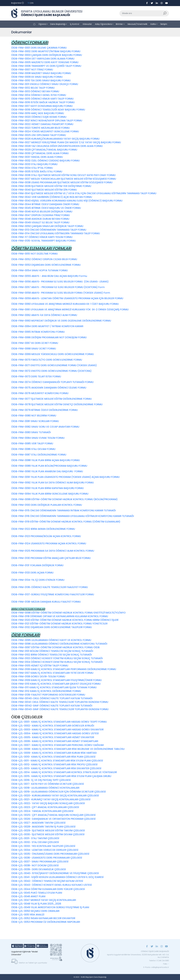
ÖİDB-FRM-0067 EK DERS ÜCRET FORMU (35, 343)
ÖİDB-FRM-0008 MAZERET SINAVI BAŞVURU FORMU (41, 73)
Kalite (153, 24)
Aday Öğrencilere (103, 24)
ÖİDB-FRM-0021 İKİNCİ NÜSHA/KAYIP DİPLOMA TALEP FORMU (47, 121)
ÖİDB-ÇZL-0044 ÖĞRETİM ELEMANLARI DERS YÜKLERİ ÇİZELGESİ (48, 889)
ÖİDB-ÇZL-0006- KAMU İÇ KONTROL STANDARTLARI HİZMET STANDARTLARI (55, 741)
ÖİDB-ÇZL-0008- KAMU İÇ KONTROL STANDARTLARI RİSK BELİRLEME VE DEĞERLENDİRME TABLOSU (68, 749)
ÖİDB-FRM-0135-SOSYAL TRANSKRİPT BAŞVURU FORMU (43, 241)
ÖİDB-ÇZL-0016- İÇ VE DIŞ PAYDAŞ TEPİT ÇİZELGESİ (41, 780)
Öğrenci (42, 24)
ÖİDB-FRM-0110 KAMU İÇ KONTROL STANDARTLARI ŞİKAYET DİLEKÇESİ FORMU (56, 684)
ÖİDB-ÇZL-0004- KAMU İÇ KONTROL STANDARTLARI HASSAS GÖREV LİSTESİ (55, 733)
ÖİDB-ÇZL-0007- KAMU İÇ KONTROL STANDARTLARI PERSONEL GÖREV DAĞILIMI (57, 745)
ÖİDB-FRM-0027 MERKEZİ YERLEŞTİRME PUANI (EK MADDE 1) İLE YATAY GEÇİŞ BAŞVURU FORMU (66, 142)
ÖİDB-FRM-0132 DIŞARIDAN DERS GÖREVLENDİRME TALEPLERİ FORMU (51, 627)
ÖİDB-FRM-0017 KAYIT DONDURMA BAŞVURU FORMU (42, 106)
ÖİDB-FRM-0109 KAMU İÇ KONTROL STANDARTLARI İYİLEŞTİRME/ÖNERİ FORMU (56, 680)
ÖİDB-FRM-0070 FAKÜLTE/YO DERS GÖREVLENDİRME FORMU (47, 360)
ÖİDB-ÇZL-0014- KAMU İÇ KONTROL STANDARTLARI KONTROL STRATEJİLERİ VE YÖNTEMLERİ (64, 772)
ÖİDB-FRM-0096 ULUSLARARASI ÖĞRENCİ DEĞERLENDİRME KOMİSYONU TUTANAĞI (59, 644)
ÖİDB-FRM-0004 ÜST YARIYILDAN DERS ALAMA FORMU (43, 59)
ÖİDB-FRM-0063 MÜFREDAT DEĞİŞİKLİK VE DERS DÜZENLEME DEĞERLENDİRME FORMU (61, 321)
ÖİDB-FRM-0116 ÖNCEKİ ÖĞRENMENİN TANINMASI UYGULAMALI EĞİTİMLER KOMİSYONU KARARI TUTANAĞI (73, 516)
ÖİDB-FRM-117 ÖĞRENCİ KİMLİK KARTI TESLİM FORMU (42, 237)
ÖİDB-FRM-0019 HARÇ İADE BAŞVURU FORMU (38, 113)
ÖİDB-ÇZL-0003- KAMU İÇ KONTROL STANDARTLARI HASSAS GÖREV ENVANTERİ (57, 730)
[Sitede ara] (141, 13)
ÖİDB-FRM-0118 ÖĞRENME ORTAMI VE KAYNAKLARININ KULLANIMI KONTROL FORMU (60, 616)
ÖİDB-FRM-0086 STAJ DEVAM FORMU (33, 449)
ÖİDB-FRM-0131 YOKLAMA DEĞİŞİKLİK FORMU (37, 565)
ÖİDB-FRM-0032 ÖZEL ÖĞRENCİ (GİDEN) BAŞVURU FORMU (45, 161)
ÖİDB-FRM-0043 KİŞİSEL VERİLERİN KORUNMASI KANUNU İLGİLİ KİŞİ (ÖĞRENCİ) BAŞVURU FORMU (67, 201)
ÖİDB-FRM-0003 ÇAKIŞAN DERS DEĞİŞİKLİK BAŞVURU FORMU (47, 55)
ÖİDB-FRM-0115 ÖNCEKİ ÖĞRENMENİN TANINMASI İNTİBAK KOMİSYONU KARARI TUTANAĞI (63, 510)
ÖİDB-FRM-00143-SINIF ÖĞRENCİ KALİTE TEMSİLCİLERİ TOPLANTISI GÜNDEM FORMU (60, 709)
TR (28, 3)
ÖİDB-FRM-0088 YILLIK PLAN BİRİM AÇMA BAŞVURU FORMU (45, 460)
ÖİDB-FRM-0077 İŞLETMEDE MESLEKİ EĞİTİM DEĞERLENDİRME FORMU (51, 399)
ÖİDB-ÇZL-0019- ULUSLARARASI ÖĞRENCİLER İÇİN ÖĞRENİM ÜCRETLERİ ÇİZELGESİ (58, 792)
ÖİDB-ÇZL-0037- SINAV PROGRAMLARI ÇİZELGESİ (40, 862)
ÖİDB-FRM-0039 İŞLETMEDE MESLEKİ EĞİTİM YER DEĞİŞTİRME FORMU (51, 186)
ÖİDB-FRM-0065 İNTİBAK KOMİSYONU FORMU (38, 332)
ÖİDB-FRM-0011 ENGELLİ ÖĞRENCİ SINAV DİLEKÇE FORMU (45, 84)
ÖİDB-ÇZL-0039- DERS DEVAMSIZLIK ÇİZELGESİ (39, 869)
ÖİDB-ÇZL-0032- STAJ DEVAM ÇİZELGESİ (35, 842)
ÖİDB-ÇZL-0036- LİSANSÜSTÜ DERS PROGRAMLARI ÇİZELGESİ (47, 858)
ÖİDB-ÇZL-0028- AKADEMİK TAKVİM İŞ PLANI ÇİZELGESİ (43, 827)
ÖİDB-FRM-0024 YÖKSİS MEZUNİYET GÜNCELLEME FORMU (45, 131)
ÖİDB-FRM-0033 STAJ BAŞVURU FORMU (34, 164)
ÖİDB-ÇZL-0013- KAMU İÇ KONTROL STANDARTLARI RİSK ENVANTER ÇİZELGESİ (56, 768)
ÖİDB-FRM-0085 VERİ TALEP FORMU (32, 443)
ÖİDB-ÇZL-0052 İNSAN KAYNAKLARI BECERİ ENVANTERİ (44, 918)
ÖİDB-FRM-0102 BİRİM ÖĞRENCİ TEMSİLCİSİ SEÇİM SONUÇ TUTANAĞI (51, 655)
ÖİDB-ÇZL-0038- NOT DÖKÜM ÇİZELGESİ (35, 865)
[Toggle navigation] (17, 3)
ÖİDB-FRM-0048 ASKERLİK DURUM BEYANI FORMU (40, 219)
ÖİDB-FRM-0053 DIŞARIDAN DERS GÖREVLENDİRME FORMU (46, 265)
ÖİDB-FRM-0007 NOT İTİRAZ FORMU (32, 70)
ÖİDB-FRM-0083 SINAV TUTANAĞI (31, 432)
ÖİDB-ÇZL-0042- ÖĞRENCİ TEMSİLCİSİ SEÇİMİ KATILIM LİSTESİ (47, 881)
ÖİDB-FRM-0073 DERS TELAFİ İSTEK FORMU (36, 376)
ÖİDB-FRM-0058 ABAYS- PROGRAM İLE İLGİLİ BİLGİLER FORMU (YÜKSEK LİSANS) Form (61, 293)
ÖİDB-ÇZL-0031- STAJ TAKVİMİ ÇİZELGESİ (35, 838)
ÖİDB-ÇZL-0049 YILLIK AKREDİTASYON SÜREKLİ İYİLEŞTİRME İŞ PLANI (50, 907)
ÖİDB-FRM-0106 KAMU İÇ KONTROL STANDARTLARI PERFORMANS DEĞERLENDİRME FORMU (64, 669)
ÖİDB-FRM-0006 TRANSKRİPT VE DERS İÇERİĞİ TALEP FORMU (46, 66)
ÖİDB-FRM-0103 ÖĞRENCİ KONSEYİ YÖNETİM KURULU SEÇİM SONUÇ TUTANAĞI (57, 658)
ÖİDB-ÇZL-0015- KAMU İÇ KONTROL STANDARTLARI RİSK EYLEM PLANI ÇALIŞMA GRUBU (61, 776)
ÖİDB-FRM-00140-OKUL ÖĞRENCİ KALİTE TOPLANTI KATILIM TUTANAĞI (52, 698)
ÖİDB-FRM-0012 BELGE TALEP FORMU (33, 88)
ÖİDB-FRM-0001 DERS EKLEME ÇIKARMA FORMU (39, 48)
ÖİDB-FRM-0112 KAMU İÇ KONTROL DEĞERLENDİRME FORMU (46, 691)
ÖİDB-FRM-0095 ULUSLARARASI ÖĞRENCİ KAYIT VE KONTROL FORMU (51, 640)
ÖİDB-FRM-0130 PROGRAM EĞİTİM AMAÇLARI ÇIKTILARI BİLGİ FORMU (51, 558)
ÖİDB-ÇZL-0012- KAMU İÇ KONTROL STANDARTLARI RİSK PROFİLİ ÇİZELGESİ (54, 764)
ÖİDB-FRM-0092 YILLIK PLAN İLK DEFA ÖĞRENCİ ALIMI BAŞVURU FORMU (52, 483)
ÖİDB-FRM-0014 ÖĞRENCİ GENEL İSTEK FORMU (39, 95)
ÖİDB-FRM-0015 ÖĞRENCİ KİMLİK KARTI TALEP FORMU (42, 99)
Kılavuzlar (87, 24)
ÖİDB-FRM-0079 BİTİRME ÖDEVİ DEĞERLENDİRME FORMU (44, 410)
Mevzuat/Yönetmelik (137, 24)
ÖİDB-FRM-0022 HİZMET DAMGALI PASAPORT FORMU (42, 124)
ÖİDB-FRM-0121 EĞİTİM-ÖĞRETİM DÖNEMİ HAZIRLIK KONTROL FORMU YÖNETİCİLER (59, 624)
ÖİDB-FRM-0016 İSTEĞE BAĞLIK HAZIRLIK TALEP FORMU (43, 102)
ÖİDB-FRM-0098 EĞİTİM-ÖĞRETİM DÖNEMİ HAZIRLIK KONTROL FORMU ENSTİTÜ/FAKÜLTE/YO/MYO (69, 613)
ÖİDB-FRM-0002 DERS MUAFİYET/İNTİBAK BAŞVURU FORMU (46, 51)
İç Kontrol (75, 24)
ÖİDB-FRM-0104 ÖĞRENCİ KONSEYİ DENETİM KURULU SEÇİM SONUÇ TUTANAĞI (57, 662)
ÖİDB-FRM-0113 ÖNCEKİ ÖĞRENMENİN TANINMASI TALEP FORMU (49, 230)
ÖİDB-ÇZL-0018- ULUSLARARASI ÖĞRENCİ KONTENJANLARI (45, 788)
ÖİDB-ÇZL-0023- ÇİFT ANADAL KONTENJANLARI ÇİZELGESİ (45, 807)
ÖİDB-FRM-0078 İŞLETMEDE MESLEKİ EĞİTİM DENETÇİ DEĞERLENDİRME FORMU (57, 404)
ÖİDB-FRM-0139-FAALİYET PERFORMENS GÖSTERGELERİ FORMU (48, 695)
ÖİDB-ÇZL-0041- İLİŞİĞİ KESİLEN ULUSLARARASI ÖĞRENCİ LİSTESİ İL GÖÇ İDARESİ (57, 877)
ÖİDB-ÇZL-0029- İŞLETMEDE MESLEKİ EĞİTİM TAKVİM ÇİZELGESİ (48, 830)
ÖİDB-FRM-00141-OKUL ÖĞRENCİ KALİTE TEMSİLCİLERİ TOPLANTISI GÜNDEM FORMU (60, 702)
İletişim (164, 24)
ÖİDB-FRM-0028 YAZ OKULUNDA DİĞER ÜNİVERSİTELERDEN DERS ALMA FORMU (57, 146)
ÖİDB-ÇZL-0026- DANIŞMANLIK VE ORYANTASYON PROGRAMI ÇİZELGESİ (53, 819)
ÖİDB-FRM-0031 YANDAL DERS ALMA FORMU (37, 157)
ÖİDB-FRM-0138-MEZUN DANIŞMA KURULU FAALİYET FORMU (46, 602)
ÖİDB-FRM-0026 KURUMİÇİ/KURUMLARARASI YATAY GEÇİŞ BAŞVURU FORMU (55, 139)
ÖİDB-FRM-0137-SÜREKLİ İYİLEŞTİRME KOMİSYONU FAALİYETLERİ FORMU (53, 594)
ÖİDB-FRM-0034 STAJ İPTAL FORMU (32, 168)
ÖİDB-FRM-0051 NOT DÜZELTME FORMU (34, 254)
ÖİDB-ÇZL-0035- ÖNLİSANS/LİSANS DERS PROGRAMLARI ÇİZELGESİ (50, 854)
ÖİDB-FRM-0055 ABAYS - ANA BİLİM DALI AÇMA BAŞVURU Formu (49, 276)
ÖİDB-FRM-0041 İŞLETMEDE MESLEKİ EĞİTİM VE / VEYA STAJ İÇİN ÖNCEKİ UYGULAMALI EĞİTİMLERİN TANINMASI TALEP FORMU (84, 193)
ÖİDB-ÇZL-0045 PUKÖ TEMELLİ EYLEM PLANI (37, 893)
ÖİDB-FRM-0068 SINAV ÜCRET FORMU (34, 349)
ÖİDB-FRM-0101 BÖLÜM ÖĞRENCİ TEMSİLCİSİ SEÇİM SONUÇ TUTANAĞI (52, 651)
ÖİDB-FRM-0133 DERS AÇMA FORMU (32, 573)
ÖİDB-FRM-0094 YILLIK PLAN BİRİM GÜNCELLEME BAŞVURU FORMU (50, 494)
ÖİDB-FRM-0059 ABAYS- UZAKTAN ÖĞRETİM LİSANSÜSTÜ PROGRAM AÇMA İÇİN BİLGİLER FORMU (67, 298)
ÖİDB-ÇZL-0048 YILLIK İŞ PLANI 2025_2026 (36, 904)
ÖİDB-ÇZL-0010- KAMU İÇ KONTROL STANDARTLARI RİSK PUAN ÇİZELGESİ (53, 757)
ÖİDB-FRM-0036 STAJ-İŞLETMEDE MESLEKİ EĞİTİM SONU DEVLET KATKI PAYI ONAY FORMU (63, 175)
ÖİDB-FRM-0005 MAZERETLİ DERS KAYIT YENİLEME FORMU (45, 62)
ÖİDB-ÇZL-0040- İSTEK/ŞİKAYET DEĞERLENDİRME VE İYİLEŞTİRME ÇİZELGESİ (55, 873)
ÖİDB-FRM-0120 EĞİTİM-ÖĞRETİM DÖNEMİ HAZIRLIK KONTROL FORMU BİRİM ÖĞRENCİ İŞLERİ (65, 620)
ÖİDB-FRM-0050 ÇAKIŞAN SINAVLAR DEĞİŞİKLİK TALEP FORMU (47, 226)
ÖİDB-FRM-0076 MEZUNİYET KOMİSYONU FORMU (40, 393)
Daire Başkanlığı (58, 24)
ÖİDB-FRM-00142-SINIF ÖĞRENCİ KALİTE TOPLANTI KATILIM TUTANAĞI (52, 706)
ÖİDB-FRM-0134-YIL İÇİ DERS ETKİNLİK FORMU (38, 580)
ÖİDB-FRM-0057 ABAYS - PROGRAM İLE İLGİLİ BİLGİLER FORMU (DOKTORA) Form (58, 287)
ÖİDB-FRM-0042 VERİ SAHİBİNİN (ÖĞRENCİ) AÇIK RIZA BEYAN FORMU (52, 197)
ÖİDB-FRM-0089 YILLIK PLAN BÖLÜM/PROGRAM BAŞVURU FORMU (49, 466)
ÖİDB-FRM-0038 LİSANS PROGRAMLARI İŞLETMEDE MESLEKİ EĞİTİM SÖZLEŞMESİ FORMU (62, 182)
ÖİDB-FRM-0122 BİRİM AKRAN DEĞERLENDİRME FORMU (43, 529)
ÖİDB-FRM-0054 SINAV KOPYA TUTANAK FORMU (39, 270)
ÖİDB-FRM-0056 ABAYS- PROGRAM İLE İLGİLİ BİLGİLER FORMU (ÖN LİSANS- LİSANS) (60, 282)
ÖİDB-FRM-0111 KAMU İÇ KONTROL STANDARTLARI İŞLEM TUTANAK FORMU (54, 687)
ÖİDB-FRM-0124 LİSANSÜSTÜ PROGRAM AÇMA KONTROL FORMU (49, 543)
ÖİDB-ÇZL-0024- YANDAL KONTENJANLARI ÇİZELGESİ (42, 811)
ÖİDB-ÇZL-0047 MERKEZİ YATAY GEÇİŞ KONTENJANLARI (44, 900)
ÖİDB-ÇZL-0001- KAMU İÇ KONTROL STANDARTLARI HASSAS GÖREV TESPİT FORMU (59, 722)
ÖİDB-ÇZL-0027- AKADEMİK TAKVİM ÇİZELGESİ (38, 823)
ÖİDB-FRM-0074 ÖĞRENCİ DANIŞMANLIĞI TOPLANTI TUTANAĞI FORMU (52, 382)
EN (32, 3)
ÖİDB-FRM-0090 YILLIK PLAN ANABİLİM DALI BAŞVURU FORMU (47, 471)
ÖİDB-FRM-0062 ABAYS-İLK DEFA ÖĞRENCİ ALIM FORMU (44, 315)
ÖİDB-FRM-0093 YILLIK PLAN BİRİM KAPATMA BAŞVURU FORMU (47, 488)
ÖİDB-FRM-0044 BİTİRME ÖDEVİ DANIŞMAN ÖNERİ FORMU (45, 204)
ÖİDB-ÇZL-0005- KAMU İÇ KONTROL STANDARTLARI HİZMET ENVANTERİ (53, 737)
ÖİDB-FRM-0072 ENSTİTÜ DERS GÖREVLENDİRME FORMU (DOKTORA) (51, 371)
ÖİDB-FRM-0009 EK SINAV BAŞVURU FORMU (37, 77)
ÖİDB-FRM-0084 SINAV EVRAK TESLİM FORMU (38, 438)
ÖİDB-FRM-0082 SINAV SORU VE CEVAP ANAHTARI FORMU (45, 427)
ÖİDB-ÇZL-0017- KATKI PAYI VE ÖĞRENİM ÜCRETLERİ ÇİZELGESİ (48, 784)
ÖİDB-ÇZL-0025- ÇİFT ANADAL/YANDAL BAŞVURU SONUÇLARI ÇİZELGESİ (53, 815)
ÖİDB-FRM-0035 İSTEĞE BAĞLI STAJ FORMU (37, 171)
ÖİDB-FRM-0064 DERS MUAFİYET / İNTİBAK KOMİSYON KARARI (47, 326)
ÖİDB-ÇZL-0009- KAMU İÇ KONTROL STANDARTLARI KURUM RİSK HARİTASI (54, 753)
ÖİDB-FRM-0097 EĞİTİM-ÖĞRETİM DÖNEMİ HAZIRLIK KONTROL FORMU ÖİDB (55, 647)
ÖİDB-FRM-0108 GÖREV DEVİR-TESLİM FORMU (38, 676)
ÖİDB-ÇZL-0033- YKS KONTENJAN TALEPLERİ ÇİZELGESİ (43, 846)
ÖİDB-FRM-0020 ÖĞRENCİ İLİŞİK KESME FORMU (39, 117)
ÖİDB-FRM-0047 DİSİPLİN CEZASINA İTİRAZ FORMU (40, 215)
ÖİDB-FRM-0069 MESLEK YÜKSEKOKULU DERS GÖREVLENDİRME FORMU (52, 354)
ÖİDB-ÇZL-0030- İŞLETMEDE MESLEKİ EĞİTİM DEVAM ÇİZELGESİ (48, 834)
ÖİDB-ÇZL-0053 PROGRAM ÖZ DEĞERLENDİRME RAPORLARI (46, 922)
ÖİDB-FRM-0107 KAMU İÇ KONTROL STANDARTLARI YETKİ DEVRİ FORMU (52, 673)
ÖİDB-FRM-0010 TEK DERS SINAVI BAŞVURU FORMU (41, 80)
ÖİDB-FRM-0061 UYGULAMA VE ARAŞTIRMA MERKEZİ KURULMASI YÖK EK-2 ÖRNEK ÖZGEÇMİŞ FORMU (70, 309)
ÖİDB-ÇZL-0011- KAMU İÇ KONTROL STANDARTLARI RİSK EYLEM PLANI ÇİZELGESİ (57, 761)
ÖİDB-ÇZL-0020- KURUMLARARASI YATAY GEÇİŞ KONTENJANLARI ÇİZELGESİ (55, 796)
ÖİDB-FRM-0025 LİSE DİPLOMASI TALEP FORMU (39, 135)
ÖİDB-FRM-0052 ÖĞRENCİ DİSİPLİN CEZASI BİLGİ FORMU (44, 259)
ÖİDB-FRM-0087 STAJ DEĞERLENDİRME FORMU (39, 455)
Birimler (119, 24)
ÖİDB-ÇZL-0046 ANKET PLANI (28, 896)
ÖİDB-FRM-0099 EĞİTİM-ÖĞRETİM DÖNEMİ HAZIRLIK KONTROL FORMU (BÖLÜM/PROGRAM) (64, 499)
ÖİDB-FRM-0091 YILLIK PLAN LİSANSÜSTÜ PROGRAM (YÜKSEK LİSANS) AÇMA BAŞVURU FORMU (65, 477)
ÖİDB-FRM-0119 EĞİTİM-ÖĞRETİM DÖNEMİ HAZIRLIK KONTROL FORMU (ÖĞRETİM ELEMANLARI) (66, 522)
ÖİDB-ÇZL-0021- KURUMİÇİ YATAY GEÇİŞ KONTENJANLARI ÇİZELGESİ (51, 799)
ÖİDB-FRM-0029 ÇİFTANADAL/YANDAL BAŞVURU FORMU (44, 150)
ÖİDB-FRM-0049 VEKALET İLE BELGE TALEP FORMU (40, 222)
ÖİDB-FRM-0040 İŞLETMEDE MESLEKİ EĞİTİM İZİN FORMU (44, 190)
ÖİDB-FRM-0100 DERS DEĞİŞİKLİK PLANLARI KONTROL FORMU (47, 505)
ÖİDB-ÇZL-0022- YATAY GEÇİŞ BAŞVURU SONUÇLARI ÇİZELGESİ (48, 803)
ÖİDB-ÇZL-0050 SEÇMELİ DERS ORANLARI (35, 911)
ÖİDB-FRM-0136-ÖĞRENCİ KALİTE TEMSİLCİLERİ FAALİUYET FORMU (49, 587)
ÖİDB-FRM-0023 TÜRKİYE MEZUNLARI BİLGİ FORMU (40, 128)
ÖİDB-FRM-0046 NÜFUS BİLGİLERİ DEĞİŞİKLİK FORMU (42, 212)
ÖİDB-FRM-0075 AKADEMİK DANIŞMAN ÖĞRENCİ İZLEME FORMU (49, 388)
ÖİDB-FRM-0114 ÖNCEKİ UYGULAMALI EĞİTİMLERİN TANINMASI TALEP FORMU (55, 233)
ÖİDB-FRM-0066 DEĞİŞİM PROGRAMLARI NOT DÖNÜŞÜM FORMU (49, 337)
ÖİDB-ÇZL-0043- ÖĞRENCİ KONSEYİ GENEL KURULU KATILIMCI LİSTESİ (51, 885)
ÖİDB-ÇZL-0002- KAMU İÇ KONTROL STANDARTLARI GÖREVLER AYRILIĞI (53, 726)
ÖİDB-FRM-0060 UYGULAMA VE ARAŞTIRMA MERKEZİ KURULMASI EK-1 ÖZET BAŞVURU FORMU (65, 304)
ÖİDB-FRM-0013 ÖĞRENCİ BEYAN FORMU (35, 91)
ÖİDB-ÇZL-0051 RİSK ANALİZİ (28, 915)
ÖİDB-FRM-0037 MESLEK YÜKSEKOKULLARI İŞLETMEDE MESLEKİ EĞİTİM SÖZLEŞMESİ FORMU (64, 179)
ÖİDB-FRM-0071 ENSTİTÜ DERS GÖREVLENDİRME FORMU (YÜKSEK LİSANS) (54, 365)
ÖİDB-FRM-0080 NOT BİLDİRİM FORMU (34, 416)
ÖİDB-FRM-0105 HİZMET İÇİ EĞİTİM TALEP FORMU (40, 666)
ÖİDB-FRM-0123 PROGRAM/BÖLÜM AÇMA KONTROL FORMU (46, 536)
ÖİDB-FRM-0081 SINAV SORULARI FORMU (35, 421)
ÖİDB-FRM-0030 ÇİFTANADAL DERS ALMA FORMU (40, 153)
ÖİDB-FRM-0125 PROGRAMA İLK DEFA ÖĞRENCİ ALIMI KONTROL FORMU (53, 551)
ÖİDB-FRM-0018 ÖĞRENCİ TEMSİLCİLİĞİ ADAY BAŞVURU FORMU (48, 110)
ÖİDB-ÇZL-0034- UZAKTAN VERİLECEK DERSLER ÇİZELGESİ (45, 850)
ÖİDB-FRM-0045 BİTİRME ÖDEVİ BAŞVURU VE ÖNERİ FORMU (46, 208)
